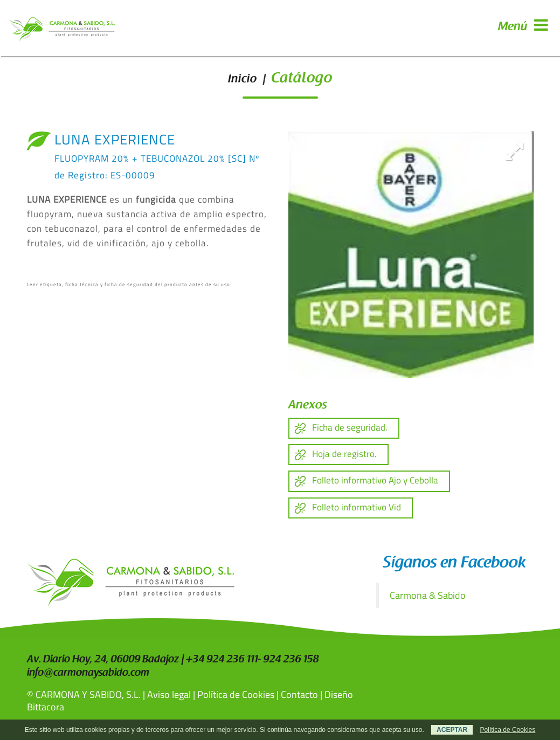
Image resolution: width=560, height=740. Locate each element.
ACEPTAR (452, 730)
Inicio (243, 80)
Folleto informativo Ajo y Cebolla (375, 480)
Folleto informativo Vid (357, 507)
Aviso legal (169, 694)
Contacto (299, 694)
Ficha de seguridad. (350, 427)
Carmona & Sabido (428, 595)
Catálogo (302, 79)
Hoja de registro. (344, 454)
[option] (411, 254)
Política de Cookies (236, 694)
